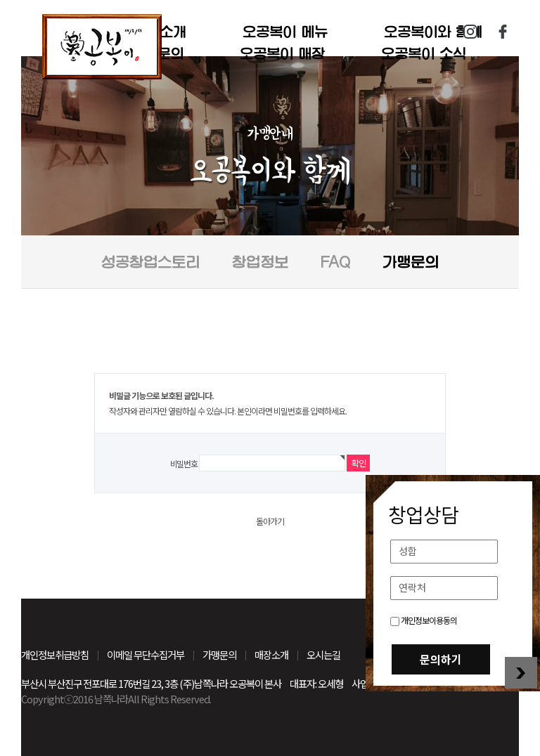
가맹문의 (411, 262)
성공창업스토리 (150, 262)
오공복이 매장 (282, 53)
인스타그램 (470, 32)
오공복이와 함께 (433, 32)
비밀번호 (184, 463)
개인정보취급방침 (55, 654)
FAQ (335, 262)
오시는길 (323, 654)
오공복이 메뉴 (285, 32)
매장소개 (271, 654)
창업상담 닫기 (521, 673)
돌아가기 (270, 521)
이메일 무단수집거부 (146, 654)
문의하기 (441, 659)
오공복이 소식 (424, 53)
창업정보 (260, 262)
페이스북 (503, 32)
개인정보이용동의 (424, 620)
